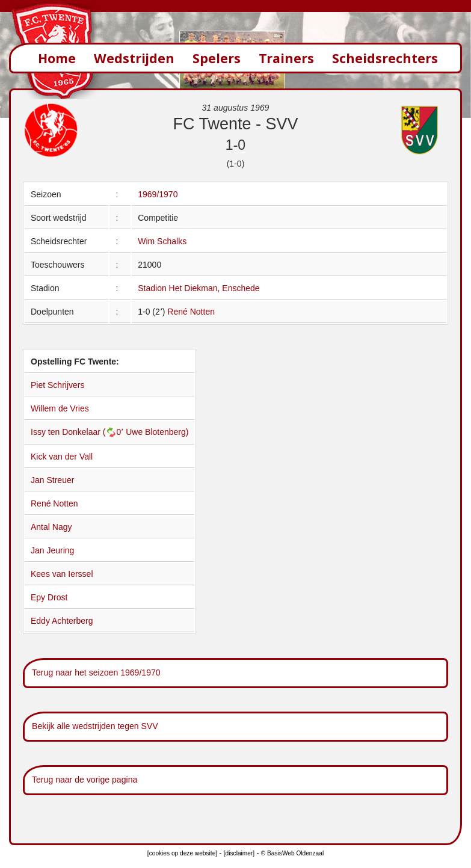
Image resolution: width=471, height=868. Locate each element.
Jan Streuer (52, 480)
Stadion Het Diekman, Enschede (199, 288)
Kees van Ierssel (62, 574)
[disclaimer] (239, 853)
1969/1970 (158, 194)
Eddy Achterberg (62, 621)
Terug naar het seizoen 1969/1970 (96, 673)
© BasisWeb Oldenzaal (292, 853)
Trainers (286, 58)
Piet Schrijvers (57, 385)
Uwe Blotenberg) (157, 432)
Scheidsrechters (385, 58)
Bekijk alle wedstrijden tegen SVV (95, 726)
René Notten (191, 312)
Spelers (217, 58)
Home (57, 58)
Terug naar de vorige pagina (85, 780)
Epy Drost (49, 597)
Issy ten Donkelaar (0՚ (78, 432)
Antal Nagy (51, 527)
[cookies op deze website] (182, 853)
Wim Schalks (162, 241)
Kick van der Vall (62, 457)
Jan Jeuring (52, 550)
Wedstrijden (134, 58)
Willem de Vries (60, 408)
